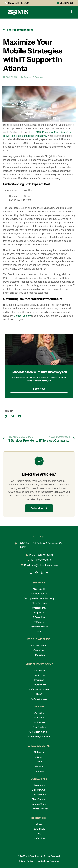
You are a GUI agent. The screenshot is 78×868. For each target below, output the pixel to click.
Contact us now (22, 316)
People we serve (39, 639)
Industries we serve (39, 664)
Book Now (39, 389)
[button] (6, 416)
